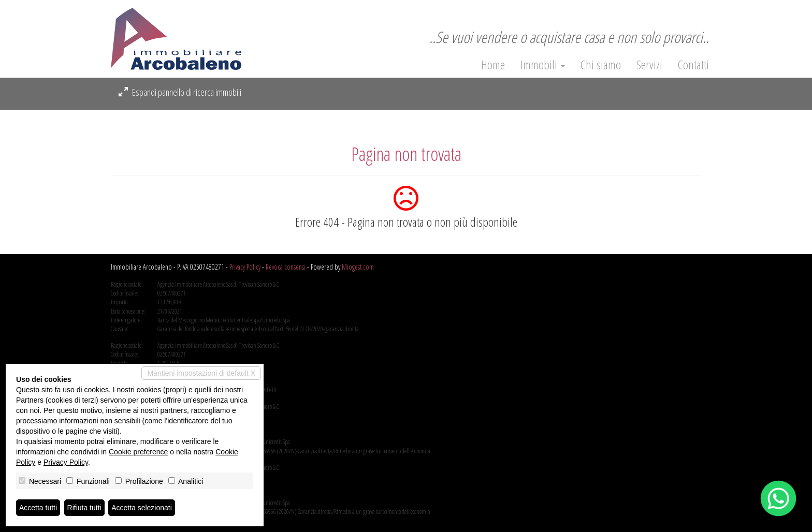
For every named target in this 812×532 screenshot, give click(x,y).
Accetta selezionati (142, 508)
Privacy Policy (245, 267)
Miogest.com (358, 267)
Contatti (693, 65)
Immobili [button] (543, 65)
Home (493, 65)
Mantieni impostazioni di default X (201, 373)
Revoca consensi (286, 267)
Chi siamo (601, 65)
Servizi (649, 65)
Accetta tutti (38, 508)
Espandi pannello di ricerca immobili (180, 92)
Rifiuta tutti (84, 508)
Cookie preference (138, 452)
